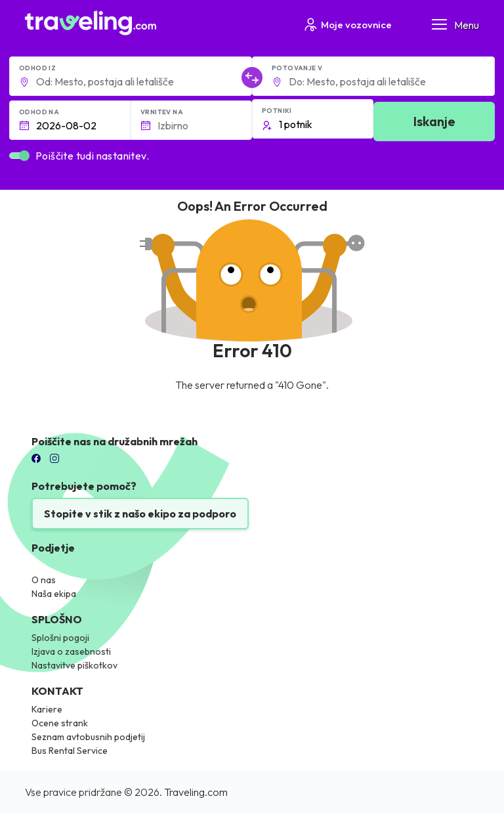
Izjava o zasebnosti (71, 651)
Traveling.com (196, 792)
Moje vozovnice (347, 25)
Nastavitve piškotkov (74, 665)
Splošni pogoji (60, 638)
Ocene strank (60, 723)
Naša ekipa (54, 594)
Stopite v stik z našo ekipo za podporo (140, 514)
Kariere (47, 709)
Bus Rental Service (70, 751)
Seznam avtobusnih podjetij (88, 737)
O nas (44, 580)
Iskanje (434, 121)
